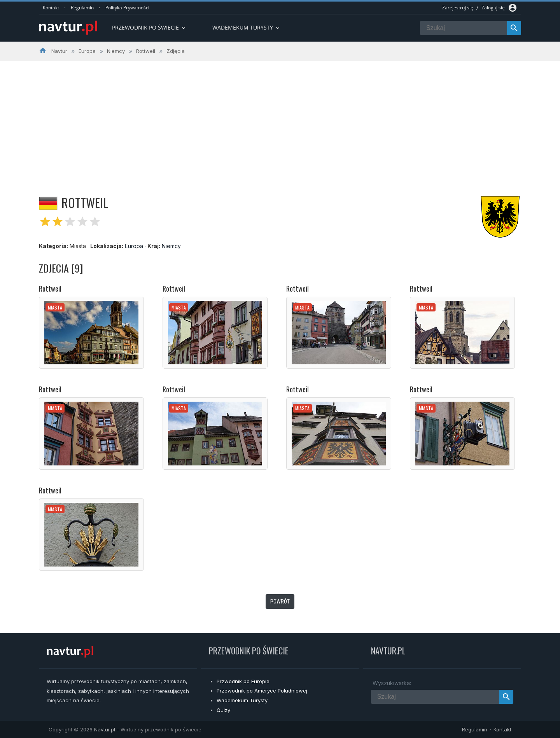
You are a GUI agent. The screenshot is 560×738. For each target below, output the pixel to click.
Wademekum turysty (247, 27)
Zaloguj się (493, 8)
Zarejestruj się (458, 8)
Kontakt (51, 8)
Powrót (280, 602)
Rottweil (50, 289)
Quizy (223, 710)
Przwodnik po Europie (243, 681)
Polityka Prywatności (127, 8)
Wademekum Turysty (242, 700)
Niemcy (171, 246)
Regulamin (82, 8)
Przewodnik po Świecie (149, 27)
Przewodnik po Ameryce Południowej (262, 691)
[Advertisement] (280, 119)
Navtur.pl (105, 729)
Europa (134, 246)
